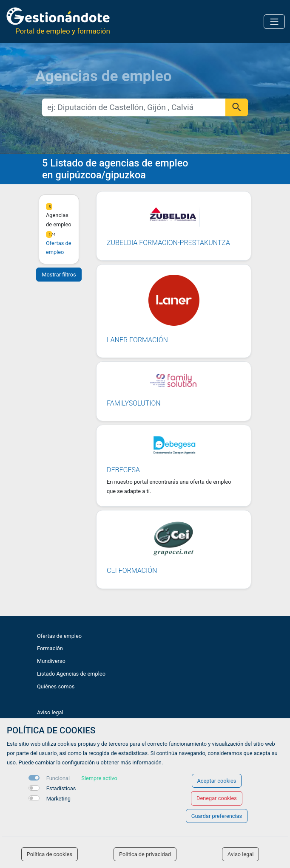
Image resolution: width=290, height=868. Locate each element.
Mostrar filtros (59, 275)
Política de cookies (50, 854)
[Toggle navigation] (274, 22)
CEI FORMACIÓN (132, 571)
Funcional (58, 778)
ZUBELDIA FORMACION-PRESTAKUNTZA (168, 243)
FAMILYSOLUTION (134, 403)
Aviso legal (50, 712)
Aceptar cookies (217, 781)
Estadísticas (61, 788)
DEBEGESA (123, 470)
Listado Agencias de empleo (71, 674)
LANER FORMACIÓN (137, 340)
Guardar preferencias (217, 816)
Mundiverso (51, 661)
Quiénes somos (56, 686)
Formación (50, 648)
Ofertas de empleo (59, 636)
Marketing (58, 799)
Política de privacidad (145, 854)
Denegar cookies (217, 798)
